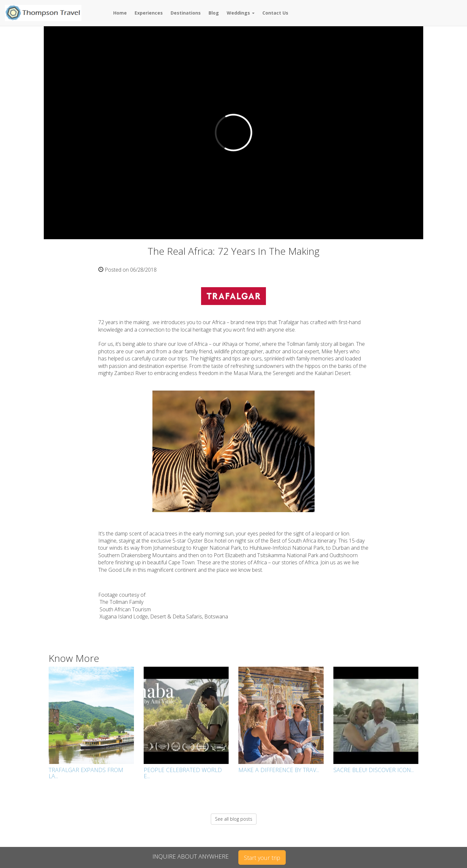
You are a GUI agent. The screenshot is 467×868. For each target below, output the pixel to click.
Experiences (149, 13)
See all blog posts (234, 819)
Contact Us (275, 13)
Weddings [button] (241, 13)
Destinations (186, 13)
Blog (214, 13)
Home (120, 13)
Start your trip (262, 858)
